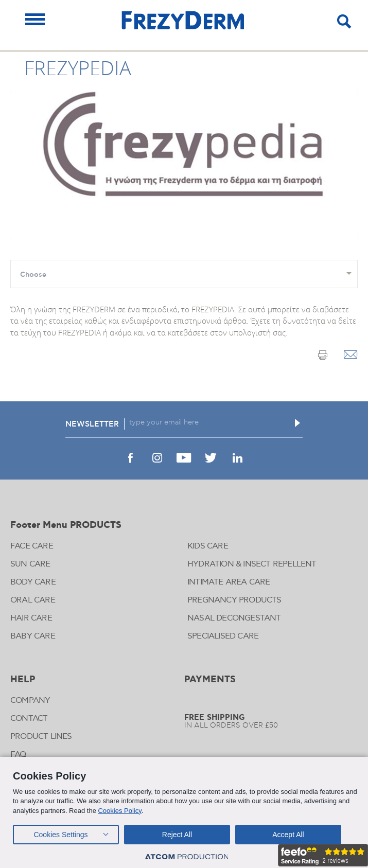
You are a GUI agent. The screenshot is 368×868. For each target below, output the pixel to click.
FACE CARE (32, 546)
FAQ (19, 755)
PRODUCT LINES (41, 737)
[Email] (351, 355)
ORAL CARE (33, 600)
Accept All (288, 835)
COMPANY (30, 701)
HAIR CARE (31, 618)
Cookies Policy (119, 811)
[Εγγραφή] (297, 423)
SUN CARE (30, 564)
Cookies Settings (60, 835)
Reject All (177, 835)
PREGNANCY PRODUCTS (234, 600)
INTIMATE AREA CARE (229, 582)
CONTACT (29, 719)
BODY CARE (33, 582)
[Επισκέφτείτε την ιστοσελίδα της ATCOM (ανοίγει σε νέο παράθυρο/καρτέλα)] (187, 857)
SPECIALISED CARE (223, 636)
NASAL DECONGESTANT (234, 618)
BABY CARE (33, 636)
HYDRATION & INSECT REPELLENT (252, 564)
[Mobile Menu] (35, 19)
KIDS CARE (208, 546)
